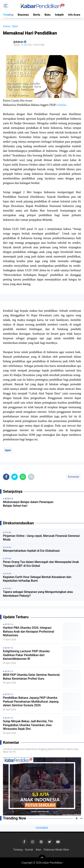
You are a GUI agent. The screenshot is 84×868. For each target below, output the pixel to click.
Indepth (59, 15)
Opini (8, 450)
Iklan (38, 850)
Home (6, 26)
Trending (8, 15)
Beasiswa (23, 15)
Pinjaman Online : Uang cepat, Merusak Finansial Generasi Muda (41, 538)
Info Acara (74, 15)
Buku (47, 15)
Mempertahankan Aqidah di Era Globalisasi (31, 551)
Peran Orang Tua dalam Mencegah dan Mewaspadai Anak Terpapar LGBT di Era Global (41, 564)
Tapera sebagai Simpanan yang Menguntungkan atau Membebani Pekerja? (38, 594)
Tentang (18, 850)
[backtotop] (42, 858)
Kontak (29, 850)
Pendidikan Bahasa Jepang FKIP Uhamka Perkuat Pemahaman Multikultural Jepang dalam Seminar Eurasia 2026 (31, 702)
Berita (37, 15)
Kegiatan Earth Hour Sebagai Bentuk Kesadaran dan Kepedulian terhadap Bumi (37, 579)
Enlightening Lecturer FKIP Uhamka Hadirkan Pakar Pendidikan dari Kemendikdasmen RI (26, 655)
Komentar (73, 477)
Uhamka (61, 105)
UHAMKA (42, 828)
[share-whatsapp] (23, 477)
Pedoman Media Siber (56, 850)
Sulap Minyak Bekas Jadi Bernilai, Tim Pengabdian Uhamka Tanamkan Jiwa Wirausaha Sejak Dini (28, 725)
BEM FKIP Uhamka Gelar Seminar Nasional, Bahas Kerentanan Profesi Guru (31, 677)
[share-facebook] (6, 477)
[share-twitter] (14, 477)
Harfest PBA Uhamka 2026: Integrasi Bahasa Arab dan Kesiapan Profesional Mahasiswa (29, 632)
